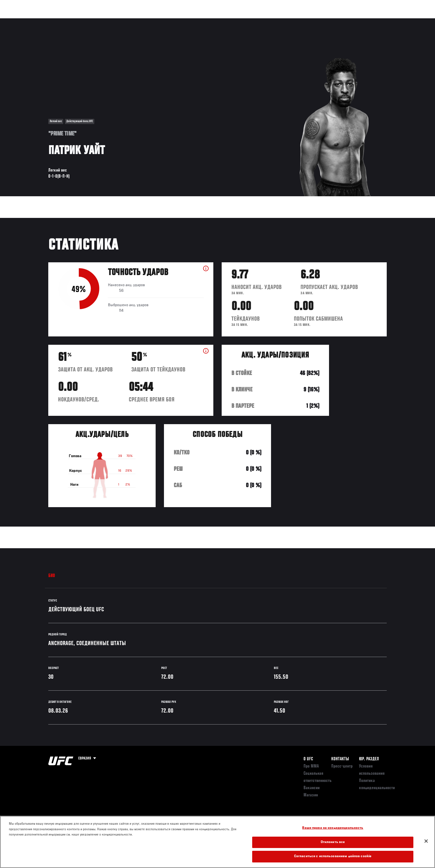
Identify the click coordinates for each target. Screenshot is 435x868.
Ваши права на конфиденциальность (333, 828)
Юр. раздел (369, 759)
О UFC (308, 759)
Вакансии (312, 788)
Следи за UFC (347, 21)
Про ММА (311, 766)
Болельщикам (315, 21)
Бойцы (92, 21)
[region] (217, 842)
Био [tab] (52, 576)
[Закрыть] (426, 841)
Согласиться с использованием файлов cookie (333, 856)
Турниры (44, 21)
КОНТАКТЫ (340, 759)
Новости (115, 21)
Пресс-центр (342, 766)
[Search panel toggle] (390, 21)
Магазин (375, 21)
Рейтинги (68, 21)
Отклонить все (333, 842)
